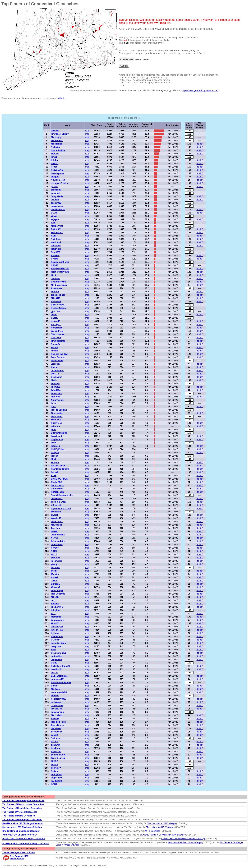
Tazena (54, 456)
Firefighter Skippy (60, 134)
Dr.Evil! (55, 213)
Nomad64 (56, 344)
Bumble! (55, 686)
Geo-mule (56, 246)
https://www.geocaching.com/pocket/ (200, 90)
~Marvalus (56, 420)
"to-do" (200, 144)
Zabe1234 (56, 390)
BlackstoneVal (58, 305)
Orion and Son (58, 541)
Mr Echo (55, 154)
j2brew (54, 187)
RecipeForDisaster (60, 269)
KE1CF (54, 236)
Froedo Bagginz (59, 410)
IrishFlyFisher (58, 449)
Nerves (54, 538)
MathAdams (57, 141)
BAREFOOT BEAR (60, 479)
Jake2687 (56, 278)
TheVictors (56, 393)
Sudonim (55, 738)
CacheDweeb (57, 725)
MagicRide (56, 512)
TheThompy (57, 591)
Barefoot (55, 256)
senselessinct (58, 295)
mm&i (54, 157)
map (87, 131)
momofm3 (56, 617)
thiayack (55, 453)
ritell (53, 223)
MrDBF (54, 761)
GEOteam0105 (58, 210)
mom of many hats (60, 272)
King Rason (57, 328)
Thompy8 (56, 387)
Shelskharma (57, 334)
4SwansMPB (57, 705)
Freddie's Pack (58, 722)
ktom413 (55, 623)
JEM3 (54, 459)
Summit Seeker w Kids (62, 495)
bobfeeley (56, 768)
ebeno (54, 315)
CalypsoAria (57, 439)
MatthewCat (57, 226)
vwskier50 (56, 518)
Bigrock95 (56, 751)
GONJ (54, 784)
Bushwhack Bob (59, 433)
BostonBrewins (59, 282)
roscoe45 (56, 321)
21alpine (55, 574)
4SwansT (56, 587)
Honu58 (55, 548)
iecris (54, 443)
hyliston (55, 633)
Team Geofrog (58, 758)
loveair (54, 531)
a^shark (55, 200)
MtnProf (55, 292)
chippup (55, 177)
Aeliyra (54, 771)
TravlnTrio (56, 249)
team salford (57, 361)
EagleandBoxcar (59, 676)
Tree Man (56, 397)
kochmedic (56, 561)
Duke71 (55, 164)
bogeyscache (58, 620)
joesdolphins (57, 173)
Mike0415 (56, 298)
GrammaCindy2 (59, 653)
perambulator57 (59, 755)
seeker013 (56, 203)
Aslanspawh (57, 288)
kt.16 (53, 275)
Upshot (55, 367)
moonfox (55, 446)
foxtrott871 (56, 229)
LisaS (54, 380)
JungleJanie (57, 196)
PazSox (55, 742)
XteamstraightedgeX (61, 683)
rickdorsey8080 (59, 699)
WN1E (54, 554)
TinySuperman (58, 341)
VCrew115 (56, 505)
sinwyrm (55, 462)
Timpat (54, 351)
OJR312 (55, 374)
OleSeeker (56, 728)
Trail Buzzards (58, 594)
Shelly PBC (57, 482)
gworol (54, 515)
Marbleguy (56, 137)
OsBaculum (57, 545)
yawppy (55, 564)
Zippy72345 (57, 778)
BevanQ (55, 719)
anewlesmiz (57, 499)
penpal (54, 735)
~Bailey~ (55, 384)
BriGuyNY (56, 324)
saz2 (53, 614)
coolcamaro (57, 206)
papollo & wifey (59, 502)
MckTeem (56, 689)
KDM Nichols (57, 492)
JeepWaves (57, 660)
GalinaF (55, 131)
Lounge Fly (57, 774)
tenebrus (55, 748)
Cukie (54, 581)
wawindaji (56, 242)
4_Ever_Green (58, 180)
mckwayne (56, 702)
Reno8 (54, 167)
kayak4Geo (56, 709)
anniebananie (58, 712)
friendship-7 (57, 637)
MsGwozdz (56, 525)
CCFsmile (56, 640)
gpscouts (56, 311)
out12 (54, 600)
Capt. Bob (56, 338)
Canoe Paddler (58, 150)
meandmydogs (58, 643)
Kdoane (55, 604)
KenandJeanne (58, 308)
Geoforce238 (57, 485)
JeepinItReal (57, 331)
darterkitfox (57, 656)
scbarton (55, 426)
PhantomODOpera (60, 469)
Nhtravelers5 (57, 400)
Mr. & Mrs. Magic (59, 285)
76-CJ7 (54, 673)
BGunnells (56, 301)
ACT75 (54, 551)
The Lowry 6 (57, 607)
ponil (54, 430)
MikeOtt (55, 597)
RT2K (54, 476)
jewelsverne (57, 630)
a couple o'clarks (59, 183)
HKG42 (54, 265)
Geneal (54, 472)
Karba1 (55, 577)
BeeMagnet (57, 377)
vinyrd (54, 216)
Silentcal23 (56, 732)
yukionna (56, 568)
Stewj (54, 650)
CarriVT (55, 663)
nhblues (55, 696)
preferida (55, 558)
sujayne (55, 219)
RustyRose (56, 423)
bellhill (54, 571)
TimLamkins (57, 413)
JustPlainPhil (57, 370)
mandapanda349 (59, 692)
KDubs (54, 160)
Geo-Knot (56, 528)
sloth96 (55, 765)
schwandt (56, 190)
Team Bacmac (58, 357)
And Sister (56, 239)
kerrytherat (56, 436)
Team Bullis (57, 416)
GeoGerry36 (57, 627)
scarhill (55, 347)
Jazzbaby (56, 364)
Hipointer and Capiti (61, 508)
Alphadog (56, 147)
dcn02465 (56, 745)
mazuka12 (56, 669)
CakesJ (55, 318)
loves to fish (57, 522)
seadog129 (56, 781)
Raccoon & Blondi (60, 262)
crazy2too (56, 646)
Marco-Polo (57, 715)
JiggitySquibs (58, 535)
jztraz (54, 407)
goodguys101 (58, 679)
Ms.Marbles (57, 144)
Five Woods (57, 233)
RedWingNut (57, 170)
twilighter (61, 98)
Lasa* (54, 403)
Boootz (55, 259)
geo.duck (56, 193)
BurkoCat (56, 584)
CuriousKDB (57, 489)
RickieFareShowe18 (61, 666)
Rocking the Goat (60, 354)
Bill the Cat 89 (58, 466)
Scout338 (56, 252)
